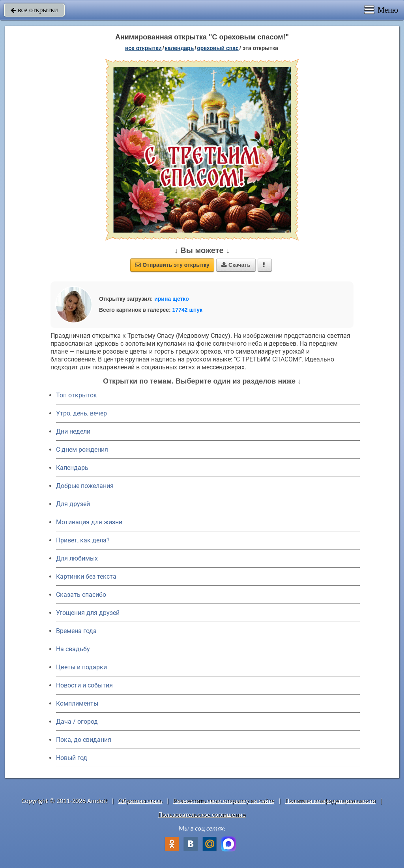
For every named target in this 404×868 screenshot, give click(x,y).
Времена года (76, 631)
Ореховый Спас (218, 48)
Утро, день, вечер (81, 413)
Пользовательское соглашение (202, 815)
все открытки (34, 10)
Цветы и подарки (81, 667)
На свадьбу (73, 649)
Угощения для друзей (88, 613)
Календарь (180, 48)
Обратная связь (140, 801)
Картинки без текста (86, 576)
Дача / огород (77, 722)
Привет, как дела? (83, 540)
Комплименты (77, 703)
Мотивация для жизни (89, 522)
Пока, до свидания (84, 740)
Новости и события (84, 685)
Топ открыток (77, 395)
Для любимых (77, 558)
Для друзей (73, 504)
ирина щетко (172, 299)
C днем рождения (82, 450)
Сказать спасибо (81, 595)
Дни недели (73, 431)
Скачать (236, 265)
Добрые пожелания (85, 486)
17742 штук (188, 310)
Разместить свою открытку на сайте (224, 801)
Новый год (72, 758)
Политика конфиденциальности (330, 801)
